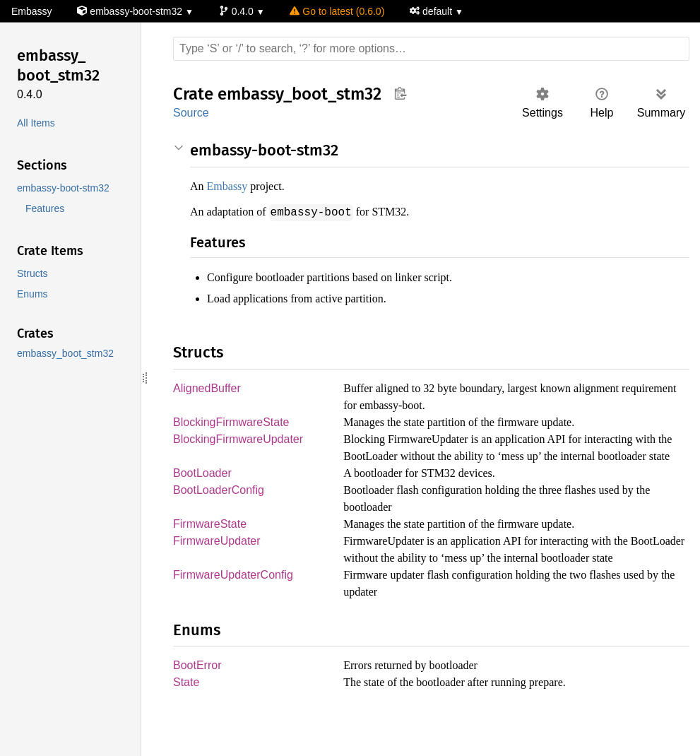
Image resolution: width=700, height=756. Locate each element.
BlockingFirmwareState (233, 422)
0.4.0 (240, 12)
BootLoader (203, 491)
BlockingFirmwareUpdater (241, 440)
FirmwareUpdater (219, 560)
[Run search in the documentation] (431, 49)
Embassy (31, 12)
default (437, 12)
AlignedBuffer (208, 388)
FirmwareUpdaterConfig (234, 611)
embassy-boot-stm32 (132, 12)
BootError (198, 701)
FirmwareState (211, 542)
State (187, 719)
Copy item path (400, 93)
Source (191, 113)
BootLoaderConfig (219, 508)
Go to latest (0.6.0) (340, 12)
